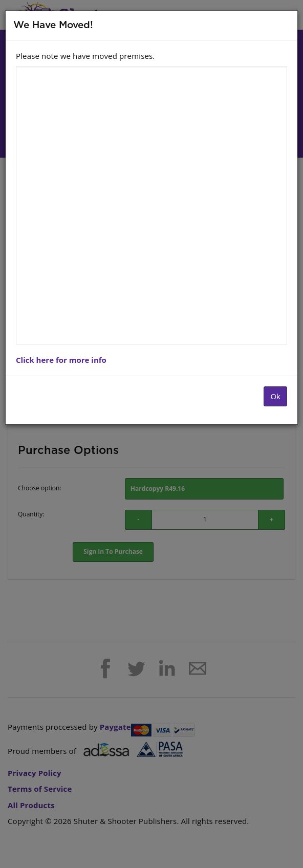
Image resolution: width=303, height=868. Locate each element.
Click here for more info (61, 360)
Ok (275, 396)
